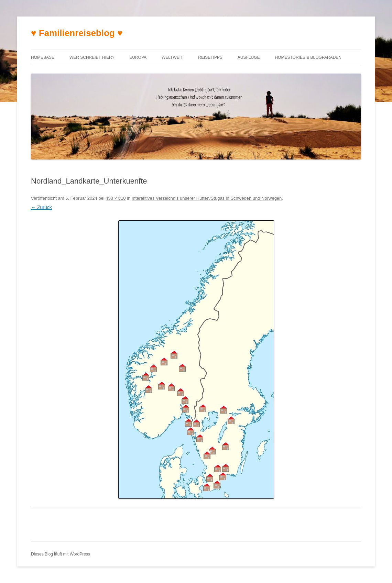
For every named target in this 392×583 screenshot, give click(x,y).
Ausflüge (249, 57)
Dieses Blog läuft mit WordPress (61, 554)
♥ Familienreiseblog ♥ (77, 33)
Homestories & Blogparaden (308, 57)
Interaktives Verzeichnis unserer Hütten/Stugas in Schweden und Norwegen (207, 198)
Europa (138, 57)
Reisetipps (210, 57)
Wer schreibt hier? (92, 57)
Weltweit (172, 57)
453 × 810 (116, 198)
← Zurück (41, 207)
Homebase (43, 57)
